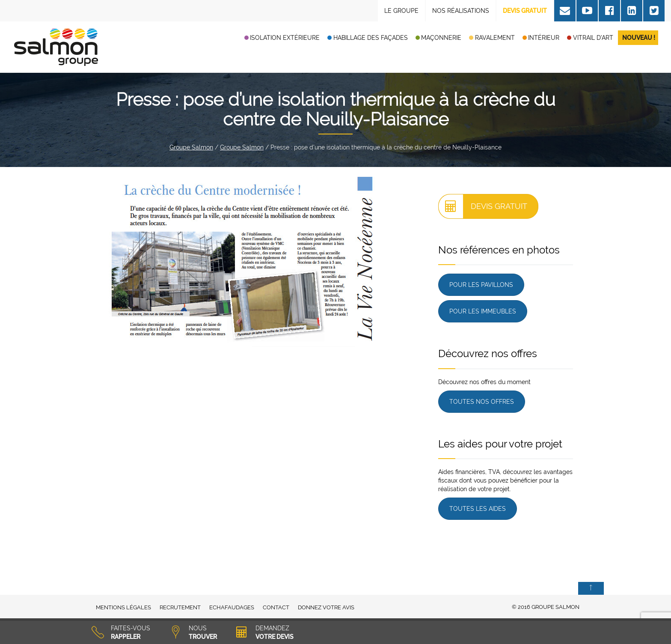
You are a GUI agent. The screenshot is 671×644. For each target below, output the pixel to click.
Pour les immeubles (483, 311)
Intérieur (544, 38)
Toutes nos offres (482, 402)
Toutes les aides (478, 509)
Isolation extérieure (285, 38)
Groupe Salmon (191, 147)
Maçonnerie (441, 38)
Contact (276, 607)
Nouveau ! (639, 38)
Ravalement (495, 38)
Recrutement (180, 607)
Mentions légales (123, 607)
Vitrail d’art (593, 38)
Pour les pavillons (481, 285)
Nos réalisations (461, 11)
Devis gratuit (483, 206)
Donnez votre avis (326, 607)
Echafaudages (232, 607)
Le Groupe (401, 11)
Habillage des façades (371, 38)
